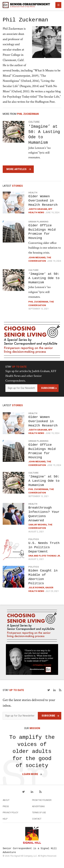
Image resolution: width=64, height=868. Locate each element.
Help (5, 819)
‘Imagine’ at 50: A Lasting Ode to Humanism (44, 135)
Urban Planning (38, 222)
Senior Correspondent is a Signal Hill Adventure (30, 850)
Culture (34, 122)
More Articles (16, 169)
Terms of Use (39, 813)
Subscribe (48, 388)
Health (33, 193)
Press (6, 806)
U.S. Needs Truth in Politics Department (44, 547)
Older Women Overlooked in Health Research (43, 201)
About (6, 800)
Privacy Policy (10, 813)
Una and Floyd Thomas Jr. (44, 556)
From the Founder (42, 800)
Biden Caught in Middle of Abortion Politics (43, 577)
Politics (34, 539)
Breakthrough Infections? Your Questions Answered (44, 514)
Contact (37, 819)
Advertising (38, 806)
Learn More (30, 774)
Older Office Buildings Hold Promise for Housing (42, 232)
